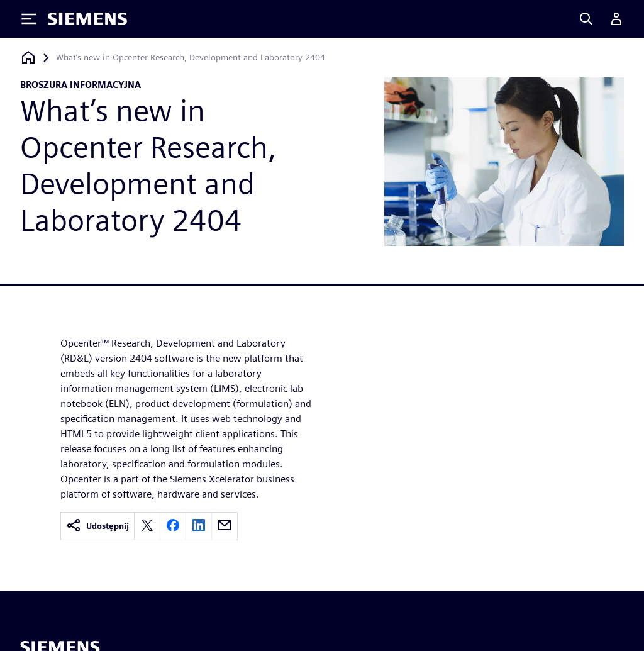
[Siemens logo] (87, 19)
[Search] (586, 19)
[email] (225, 526)
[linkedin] (199, 526)
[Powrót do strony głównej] (28, 58)
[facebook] (173, 526)
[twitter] (147, 526)
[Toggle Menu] (29, 19)
